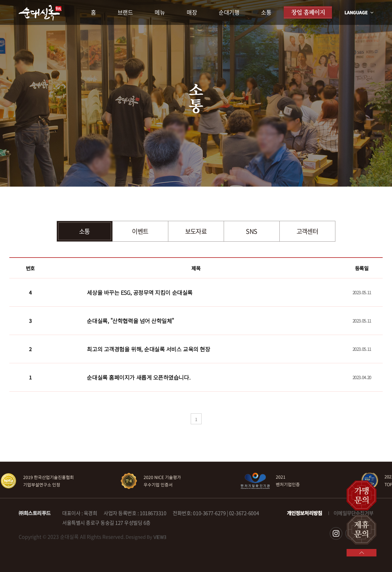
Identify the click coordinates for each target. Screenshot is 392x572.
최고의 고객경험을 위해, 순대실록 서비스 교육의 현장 (148, 349)
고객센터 (307, 231)
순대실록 (40, 13)
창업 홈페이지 (308, 12)
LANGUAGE (359, 12)
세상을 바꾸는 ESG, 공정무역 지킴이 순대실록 (140, 292)
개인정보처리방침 (305, 513)
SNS (251, 231)
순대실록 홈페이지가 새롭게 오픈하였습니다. (139, 377)
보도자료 (196, 231)
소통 (84, 231)
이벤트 (140, 231)
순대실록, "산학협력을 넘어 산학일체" (130, 321)
